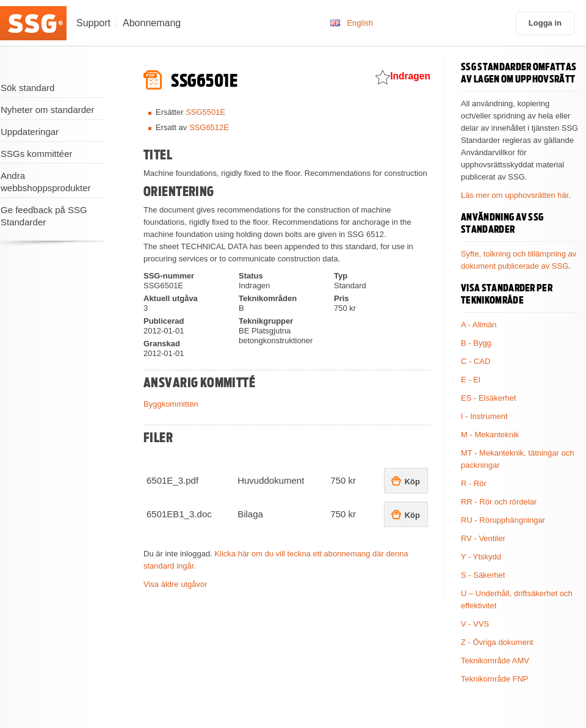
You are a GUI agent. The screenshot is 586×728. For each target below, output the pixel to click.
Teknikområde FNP (495, 679)
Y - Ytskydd (481, 557)
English (360, 23)
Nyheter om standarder (47, 110)
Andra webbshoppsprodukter (46, 182)
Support (93, 23)
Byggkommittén (171, 404)
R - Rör (474, 483)
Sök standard (27, 88)
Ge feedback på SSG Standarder (44, 216)
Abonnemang (152, 23)
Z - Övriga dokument (497, 642)
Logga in (545, 23)
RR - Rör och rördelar (499, 502)
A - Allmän (479, 325)
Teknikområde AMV (495, 661)
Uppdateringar (30, 132)
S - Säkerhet (483, 575)
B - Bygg (476, 343)
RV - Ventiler (483, 538)
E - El (471, 380)
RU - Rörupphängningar (503, 520)
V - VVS (475, 624)
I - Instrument (484, 416)
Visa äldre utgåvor (175, 584)
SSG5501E (205, 112)
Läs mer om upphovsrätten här (515, 195)
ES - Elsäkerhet (488, 398)
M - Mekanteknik (490, 435)
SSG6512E (209, 127)
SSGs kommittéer (37, 154)
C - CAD (476, 361)
